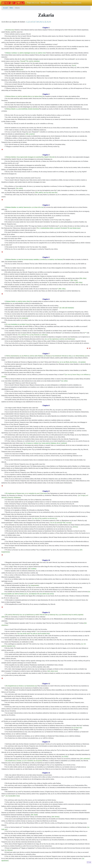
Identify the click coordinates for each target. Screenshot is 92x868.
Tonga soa (33, 3)
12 (45, 22)
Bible (11, 8)
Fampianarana (72, 3)
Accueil (5, 8)
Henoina (56, 3)
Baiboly (45, 3)
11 (43, 22)
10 (41, 22)
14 (50, 22)
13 (48, 22)
